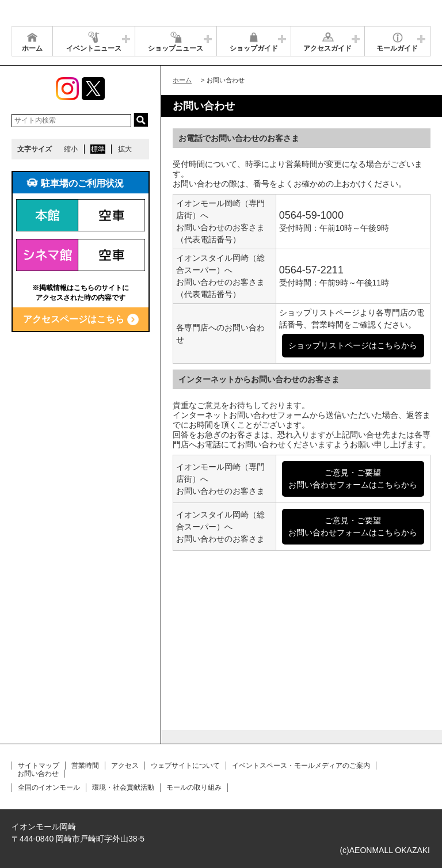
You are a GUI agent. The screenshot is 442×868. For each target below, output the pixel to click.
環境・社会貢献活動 (123, 787)
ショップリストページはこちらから (353, 345)
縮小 (71, 149)
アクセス (125, 766)
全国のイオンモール (49, 787)
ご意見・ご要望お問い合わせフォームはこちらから (353, 479)
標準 (98, 149)
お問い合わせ (38, 774)
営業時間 (85, 766)
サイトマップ (39, 766)
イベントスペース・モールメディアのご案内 (301, 766)
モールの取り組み (194, 787)
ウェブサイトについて (185, 766)
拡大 (125, 149)
